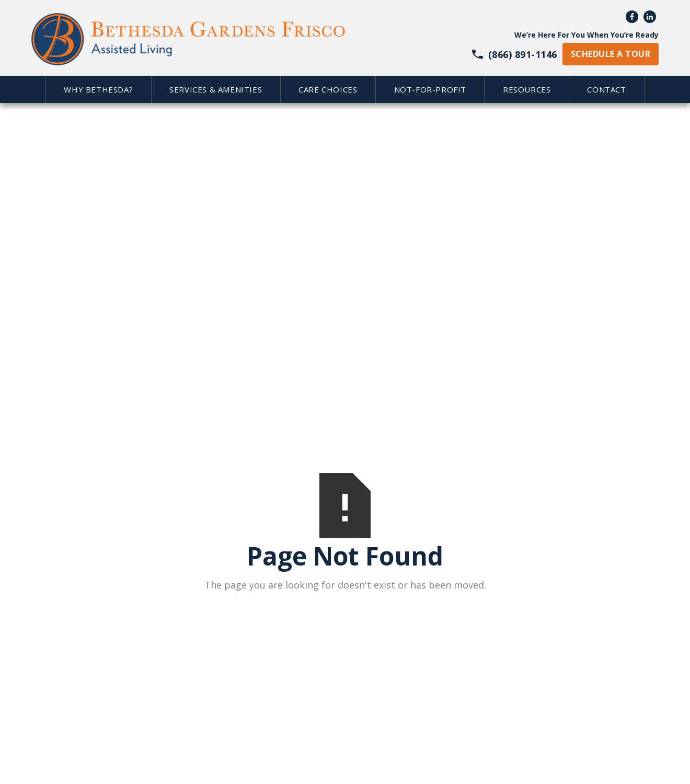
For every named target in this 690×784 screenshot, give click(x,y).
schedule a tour (611, 54)
